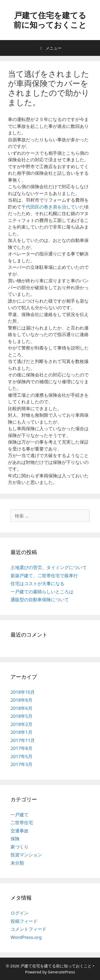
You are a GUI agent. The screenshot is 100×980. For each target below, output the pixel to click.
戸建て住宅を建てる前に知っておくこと (50, 20)
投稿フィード (24, 921)
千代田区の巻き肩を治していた (53, 207)
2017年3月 (22, 764)
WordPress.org (26, 937)
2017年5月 (22, 756)
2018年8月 (22, 700)
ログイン (20, 913)
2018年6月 (22, 708)
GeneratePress (61, 972)
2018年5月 (22, 716)
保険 (15, 839)
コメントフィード (28, 929)
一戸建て (20, 815)
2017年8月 (22, 748)
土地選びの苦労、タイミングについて (49, 567)
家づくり (20, 847)
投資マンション (26, 855)
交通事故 (20, 831)
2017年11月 (23, 740)
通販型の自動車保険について (40, 600)
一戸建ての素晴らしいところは (42, 592)
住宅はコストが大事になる (37, 583)
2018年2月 (22, 724)
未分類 (17, 863)
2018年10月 (23, 692)
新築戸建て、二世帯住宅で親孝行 (44, 576)
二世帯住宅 (22, 823)
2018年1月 (22, 732)
